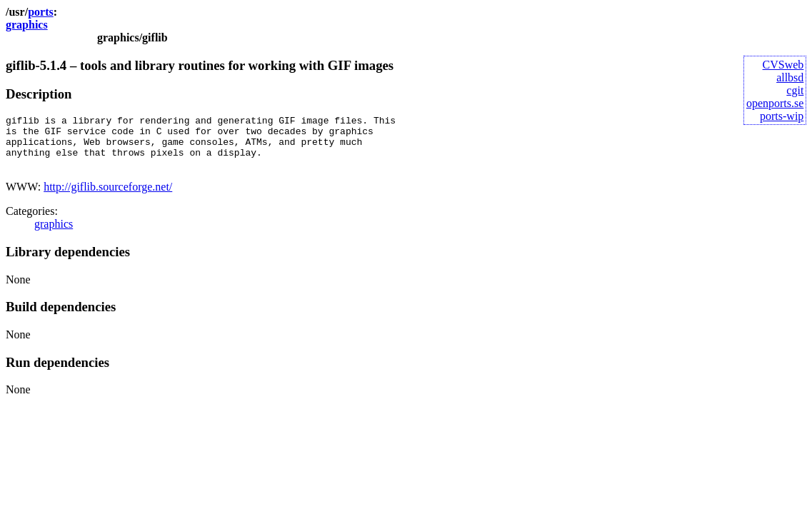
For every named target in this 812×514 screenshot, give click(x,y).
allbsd (790, 77)
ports (41, 12)
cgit (795, 90)
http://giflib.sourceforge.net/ (108, 197)
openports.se (775, 103)
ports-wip (782, 116)
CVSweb (783, 65)
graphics (27, 25)
